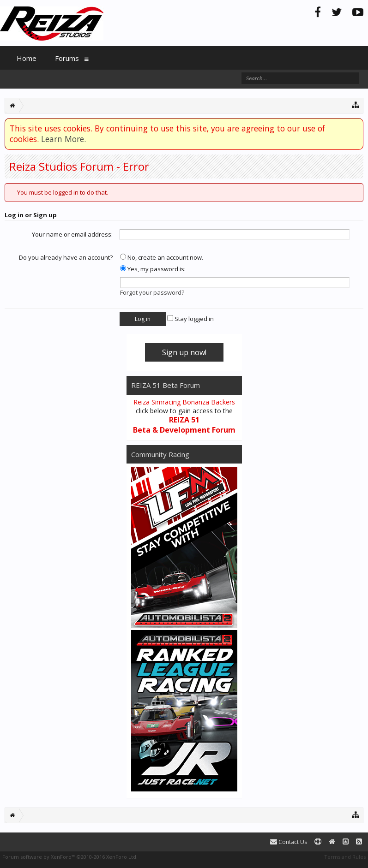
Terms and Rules (345, 857)
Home (27, 58)
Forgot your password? (152, 292)
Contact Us (289, 842)
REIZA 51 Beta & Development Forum (184, 425)
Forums (67, 58)
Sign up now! (184, 352)
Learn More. (63, 139)
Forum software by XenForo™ (70, 857)
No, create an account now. (162, 257)
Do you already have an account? (66, 257)
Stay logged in (190, 319)
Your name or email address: (72, 234)
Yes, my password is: (153, 269)
